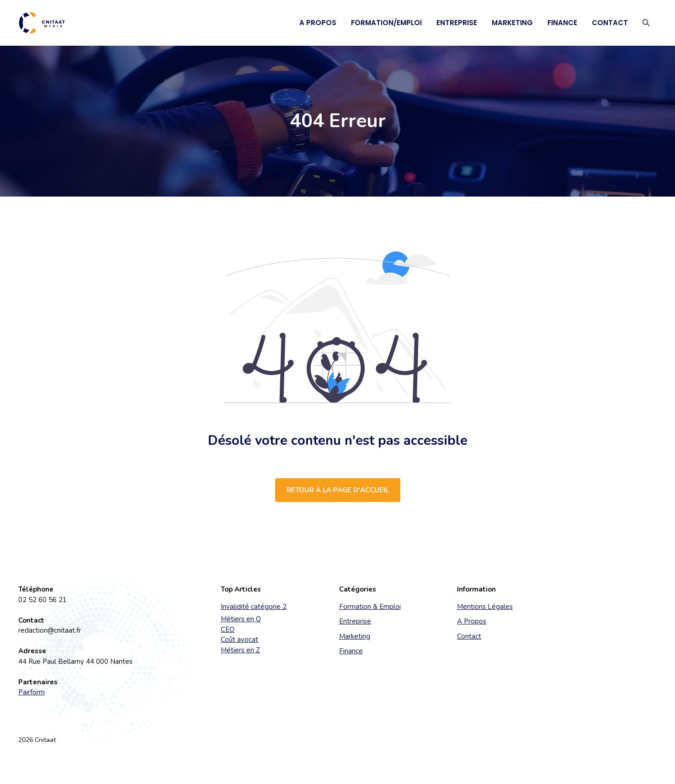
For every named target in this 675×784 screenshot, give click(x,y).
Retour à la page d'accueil (338, 490)
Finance (562, 23)
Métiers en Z (240, 650)
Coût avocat (239, 640)
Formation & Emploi (370, 607)
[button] (646, 23)
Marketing (512, 23)
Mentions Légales (485, 607)
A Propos (318, 23)
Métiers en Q (241, 619)
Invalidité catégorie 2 (254, 607)
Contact (610, 23)
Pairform (32, 692)
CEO (228, 629)
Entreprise (457, 23)
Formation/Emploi (386, 23)
